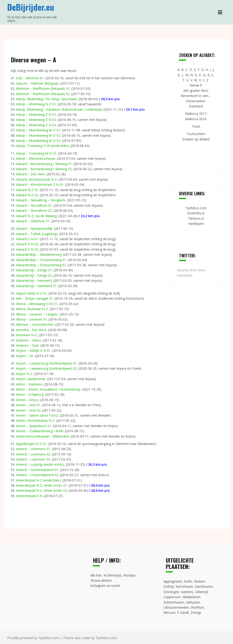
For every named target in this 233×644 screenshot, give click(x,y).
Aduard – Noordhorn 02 (34, 211)
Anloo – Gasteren (29, 384)
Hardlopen (196, 224)
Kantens (187, 592)
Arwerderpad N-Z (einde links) (38, 480)
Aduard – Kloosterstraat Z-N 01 (40, 184)
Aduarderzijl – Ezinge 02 (34, 275)
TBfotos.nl (196, 218)
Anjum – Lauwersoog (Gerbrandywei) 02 (46, 368)
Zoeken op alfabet (196, 139)
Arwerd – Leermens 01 (33, 449)
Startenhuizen (174, 602)
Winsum (170, 612)
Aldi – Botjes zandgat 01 (34, 298)
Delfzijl (169, 586)
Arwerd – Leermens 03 (33, 459)
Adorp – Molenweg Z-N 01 (36, 115)
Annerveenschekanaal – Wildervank (42, 436)
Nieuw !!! (196, 85)
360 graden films (196, 91)
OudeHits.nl (196, 213)
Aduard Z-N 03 (27, 249)
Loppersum (172, 597)
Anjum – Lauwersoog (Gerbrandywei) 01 (46, 363)
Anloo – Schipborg (30, 394)
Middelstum (191, 597)
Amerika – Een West (31, 330)
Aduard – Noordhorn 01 (34, 205)
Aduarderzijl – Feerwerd (34, 281)
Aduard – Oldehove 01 (33, 221)
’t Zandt (183, 612)
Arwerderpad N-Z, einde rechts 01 (42, 485)
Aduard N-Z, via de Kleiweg (36, 216)
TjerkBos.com (196, 208)
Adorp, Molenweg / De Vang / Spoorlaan (47, 99)
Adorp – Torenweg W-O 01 (36, 153)
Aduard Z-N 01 (27, 239)
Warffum (197, 607)
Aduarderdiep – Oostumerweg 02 (41, 265)
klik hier (96, 575)
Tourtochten (196, 134)
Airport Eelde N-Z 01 (31, 293)
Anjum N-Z (24, 374)
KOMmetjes (113, 575)
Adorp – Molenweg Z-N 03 (36, 125)
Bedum (200, 581)
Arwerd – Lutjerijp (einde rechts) (40, 464)
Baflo (188, 581)
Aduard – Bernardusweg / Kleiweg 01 (44, 164)
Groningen (171, 592)
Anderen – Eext (27, 345)
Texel (196, 126)
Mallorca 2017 (196, 114)
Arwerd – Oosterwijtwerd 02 (37, 475)
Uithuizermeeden (176, 607)
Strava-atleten (101, 580)
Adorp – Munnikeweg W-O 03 (38, 141)
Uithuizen (193, 602)
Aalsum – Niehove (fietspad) (37, 83)
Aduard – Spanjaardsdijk (34, 228)
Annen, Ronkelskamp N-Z (35, 420)
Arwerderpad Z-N (29, 496)
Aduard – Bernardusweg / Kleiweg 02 (44, 169)
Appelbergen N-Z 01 (31, 444)
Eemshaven (184, 586)
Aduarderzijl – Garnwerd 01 (36, 286)
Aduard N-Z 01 (27, 190)
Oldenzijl (201, 592)
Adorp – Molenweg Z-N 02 (36, 120)
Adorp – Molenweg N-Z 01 (36, 104)
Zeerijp (196, 612)
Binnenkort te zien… (196, 96)
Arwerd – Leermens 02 (33, 454)
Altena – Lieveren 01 (31, 319)
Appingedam (173, 581)
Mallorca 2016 (196, 119)
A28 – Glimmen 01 (30, 78)
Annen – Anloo (27, 400)
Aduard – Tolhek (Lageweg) (37, 234)
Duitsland (196, 106)
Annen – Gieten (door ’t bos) (37, 415)
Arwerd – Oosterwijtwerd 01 (37, 470)
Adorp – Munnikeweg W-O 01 (38, 130)
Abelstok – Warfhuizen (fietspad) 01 (43, 88)
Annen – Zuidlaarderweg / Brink (40, 431)
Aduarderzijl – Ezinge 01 (34, 270)
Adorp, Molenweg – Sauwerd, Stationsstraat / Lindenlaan (59, 109)
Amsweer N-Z (27, 335)
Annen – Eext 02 (28, 410)
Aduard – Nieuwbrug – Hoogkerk (41, 200)
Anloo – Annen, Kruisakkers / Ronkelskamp (48, 389)
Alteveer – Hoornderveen (35, 324)
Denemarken (196, 101)
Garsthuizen (204, 586)
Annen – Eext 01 (28, 405)
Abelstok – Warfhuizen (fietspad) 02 (43, 94)
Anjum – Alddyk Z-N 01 (33, 350)
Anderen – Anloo (29, 340)
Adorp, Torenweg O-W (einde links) (42, 146)
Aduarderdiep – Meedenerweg (39, 254)
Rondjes (130, 575)
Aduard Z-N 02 (27, 244)
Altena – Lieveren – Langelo (37, 314)
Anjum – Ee (25, 356)
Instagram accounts (105, 586)
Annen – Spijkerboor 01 (34, 426)
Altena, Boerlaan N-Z (32, 309)
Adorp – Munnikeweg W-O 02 (38, 135)
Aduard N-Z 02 (27, 195)
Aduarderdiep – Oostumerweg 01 (41, 260)
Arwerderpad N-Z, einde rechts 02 (42, 490)
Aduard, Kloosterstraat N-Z (37, 179)
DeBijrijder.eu (31, 7)
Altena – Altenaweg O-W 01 (37, 304)
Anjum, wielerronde (31, 379)
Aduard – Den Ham (30, 174)
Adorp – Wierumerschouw (36, 158)
